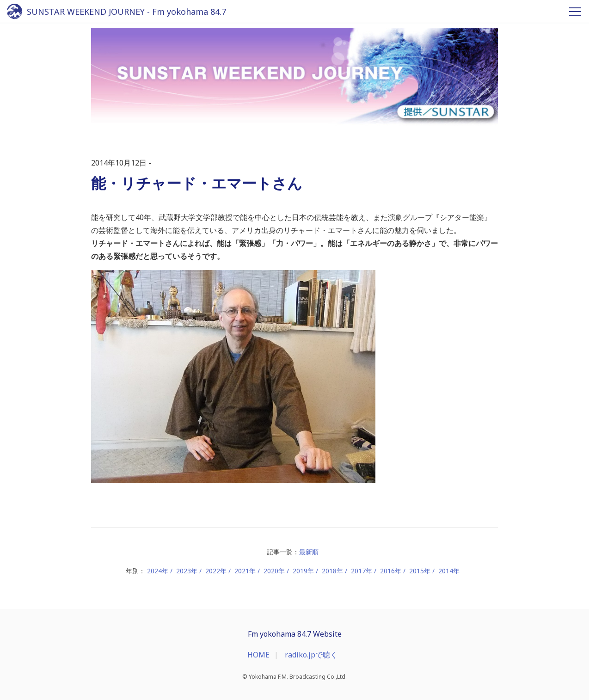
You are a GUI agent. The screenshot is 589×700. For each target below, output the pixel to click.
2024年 (158, 571)
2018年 (332, 571)
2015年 (420, 571)
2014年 (449, 571)
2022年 (216, 571)
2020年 (274, 571)
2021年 (245, 571)
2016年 (391, 571)
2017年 (362, 571)
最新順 (309, 552)
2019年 (303, 571)
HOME (258, 655)
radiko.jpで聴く (311, 655)
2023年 (187, 571)
